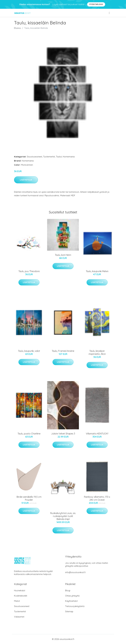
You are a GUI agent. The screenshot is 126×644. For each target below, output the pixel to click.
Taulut (59, 157)
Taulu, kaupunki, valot (29, 351)
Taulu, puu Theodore (29, 271)
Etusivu (17, 28)
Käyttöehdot (71, 601)
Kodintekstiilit (21, 596)
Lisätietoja (26, 180)
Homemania (69, 157)
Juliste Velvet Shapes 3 (63, 434)
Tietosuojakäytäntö (75, 606)
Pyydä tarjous (96, 4)
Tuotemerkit (49, 157)
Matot (17, 601)
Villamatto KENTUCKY (97, 434)
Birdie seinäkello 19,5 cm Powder (29, 498)
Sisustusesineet (34, 157)
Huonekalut (20, 590)
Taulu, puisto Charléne (29, 434)
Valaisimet (19, 617)
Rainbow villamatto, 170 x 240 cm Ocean (97, 498)
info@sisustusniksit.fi (75, 572)
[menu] (110, 13)
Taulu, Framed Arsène (63, 351)
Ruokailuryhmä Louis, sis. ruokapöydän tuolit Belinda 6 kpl (63, 516)
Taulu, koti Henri (63, 255)
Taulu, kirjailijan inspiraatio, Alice (97, 352)
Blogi (68, 590)
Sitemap (69, 611)
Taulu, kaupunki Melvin (97, 271)
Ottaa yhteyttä (72, 596)
